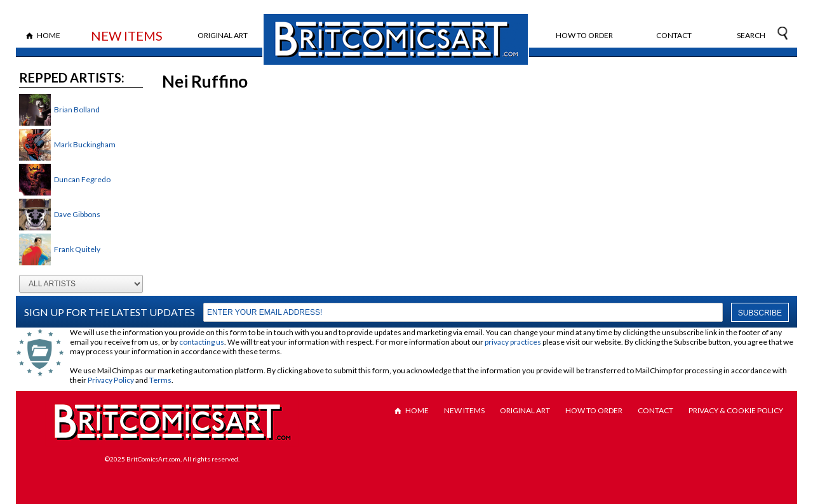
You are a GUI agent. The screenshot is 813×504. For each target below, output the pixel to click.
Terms (160, 380)
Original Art (223, 35)
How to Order (584, 35)
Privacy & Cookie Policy (736, 410)
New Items (127, 36)
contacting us (202, 342)
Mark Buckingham (85, 144)
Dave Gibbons (77, 214)
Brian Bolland (77, 109)
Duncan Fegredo (82, 179)
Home (49, 35)
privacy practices (513, 342)
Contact (674, 35)
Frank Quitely (77, 249)
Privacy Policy (111, 380)
